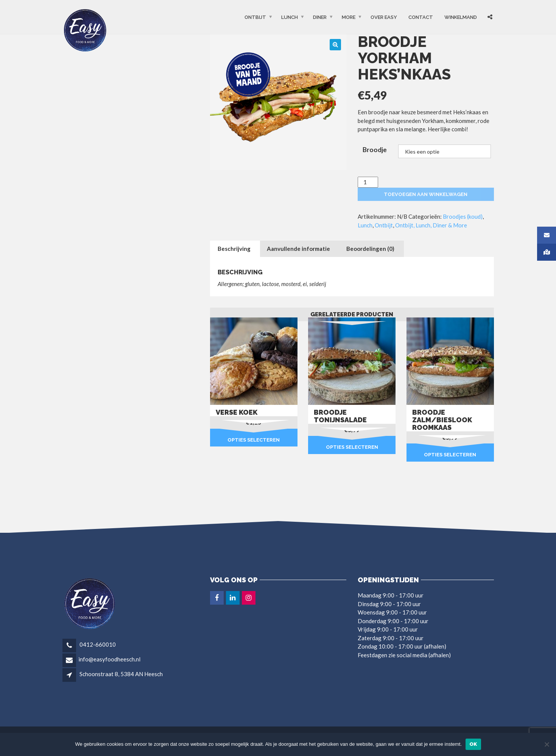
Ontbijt (255, 17)
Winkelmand (461, 17)
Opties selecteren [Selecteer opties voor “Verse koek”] (254, 440)
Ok (473, 744)
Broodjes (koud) (463, 216)
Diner (320, 17)
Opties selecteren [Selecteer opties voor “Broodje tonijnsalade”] (352, 447)
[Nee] (547, 744)
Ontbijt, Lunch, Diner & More (431, 225)
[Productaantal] (368, 182)
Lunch (290, 17)
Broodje (375, 150)
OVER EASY (384, 17)
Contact (421, 17)
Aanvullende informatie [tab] (298, 249)
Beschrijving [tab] (234, 249)
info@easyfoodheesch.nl (109, 659)
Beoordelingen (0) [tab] (370, 249)
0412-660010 (97, 644)
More (349, 17)
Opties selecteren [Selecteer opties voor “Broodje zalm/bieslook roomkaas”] (450, 455)
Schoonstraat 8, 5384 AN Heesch (121, 674)
